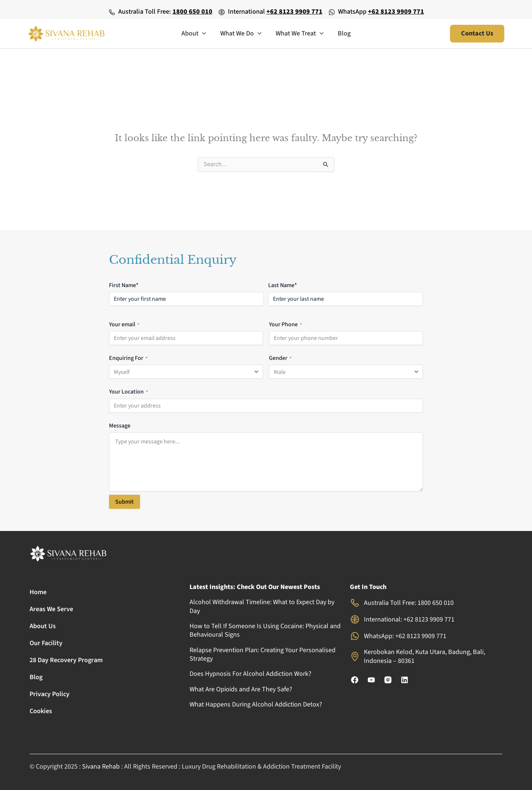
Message (120, 425)
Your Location (128, 391)
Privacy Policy (50, 694)
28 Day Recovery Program (66, 660)
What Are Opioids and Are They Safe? (241, 689)
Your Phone (285, 324)
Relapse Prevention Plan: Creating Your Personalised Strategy (262, 654)
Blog (343, 33)
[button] (477, 34)
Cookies (41, 711)
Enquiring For (128, 358)
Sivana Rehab (101, 767)
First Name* (124, 285)
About (195, 34)
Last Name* (283, 285)
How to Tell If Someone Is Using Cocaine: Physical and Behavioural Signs (265, 630)
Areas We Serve (51, 609)
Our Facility (46, 643)
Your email (124, 324)
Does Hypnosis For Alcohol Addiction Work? (250, 674)
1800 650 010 (192, 12)
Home (38, 592)
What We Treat (299, 34)
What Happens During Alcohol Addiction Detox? (256, 704)
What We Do (241, 34)
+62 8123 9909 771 (294, 12)
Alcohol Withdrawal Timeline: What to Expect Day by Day (262, 606)
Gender (280, 358)
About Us (43, 626)
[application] (203, 34)
